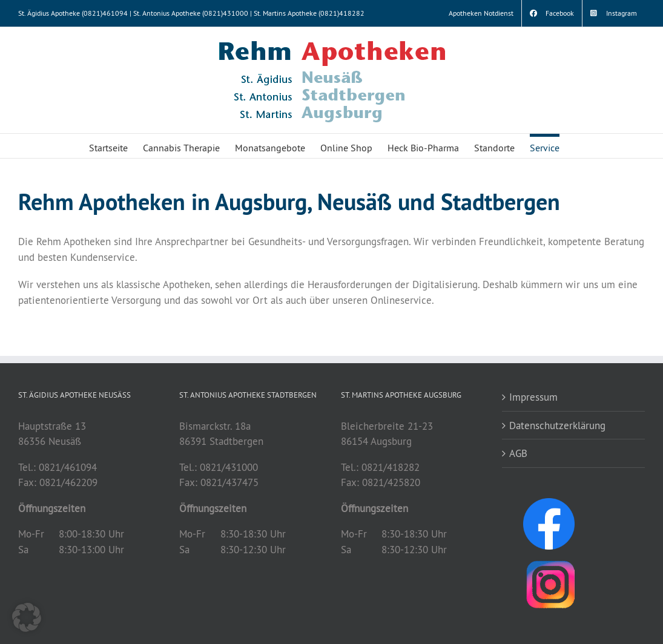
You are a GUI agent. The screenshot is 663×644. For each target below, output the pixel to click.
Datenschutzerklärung (557, 425)
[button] (27, 617)
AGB (518, 453)
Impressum (533, 397)
